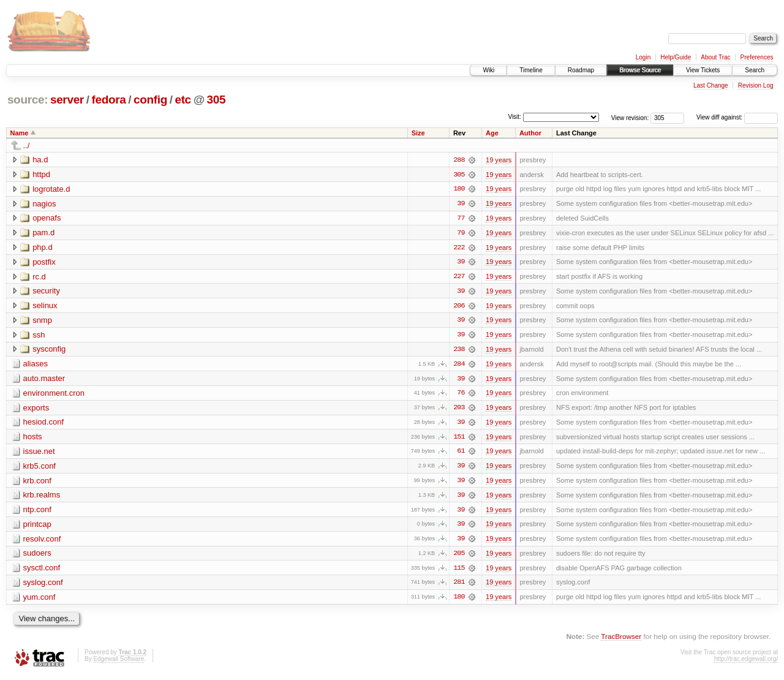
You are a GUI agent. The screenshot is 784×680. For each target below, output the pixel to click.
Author (530, 133)
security (46, 292)
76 (461, 395)
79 (461, 233)
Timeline (531, 70)
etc (183, 100)
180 (459, 189)
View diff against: (737, 117)
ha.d (40, 160)
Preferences (757, 57)
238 (459, 351)
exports (36, 410)
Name (20, 133)
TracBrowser (621, 640)
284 (459, 366)
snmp (42, 321)
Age (492, 133)
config (150, 100)
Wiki (488, 70)
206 (459, 307)
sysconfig (49, 351)
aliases (36, 365)
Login (643, 57)
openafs (47, 218)
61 (461, 454)
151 (459, 439)
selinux (45, 307)
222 (459, 248)
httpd (41, 174)
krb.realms (42, 498)
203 (459, 410)
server (67, 100)
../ (27, 145)
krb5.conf (40, 468)
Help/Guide (676, 57)
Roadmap (581, 70)
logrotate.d (51, 189)
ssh (39, 336)
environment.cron (54, 395)
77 (461, 219)
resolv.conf (42, 542)
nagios (44, 204)
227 (459, 278)
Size (418, 133)
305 (217, 100)
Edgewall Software (119, 663)
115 (459, 572)
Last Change (711, 85)
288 (459, 160)
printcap (37, 527)
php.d (43, 248)
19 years (499, 160)
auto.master (44, 380)
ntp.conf (37, 512)
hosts (33, 439)
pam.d (43, 233)
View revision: (630, 117)
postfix (44, 263)
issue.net (39, 454)
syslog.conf (43, 586)
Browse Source (640, 70)
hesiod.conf (44, 424)
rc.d (39, 277)
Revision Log (756, 85)
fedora (108, 100)
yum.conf (40, 601)
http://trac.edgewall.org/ (746, 663)
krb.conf (37, 483)
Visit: (514, 117)
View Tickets (703, 70)
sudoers (37, 557)
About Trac (715, 57)
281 (459, 586)
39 (461, 204)
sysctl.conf (42, 571)
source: (28, 100)
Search (755, 70)
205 (459, 557)
